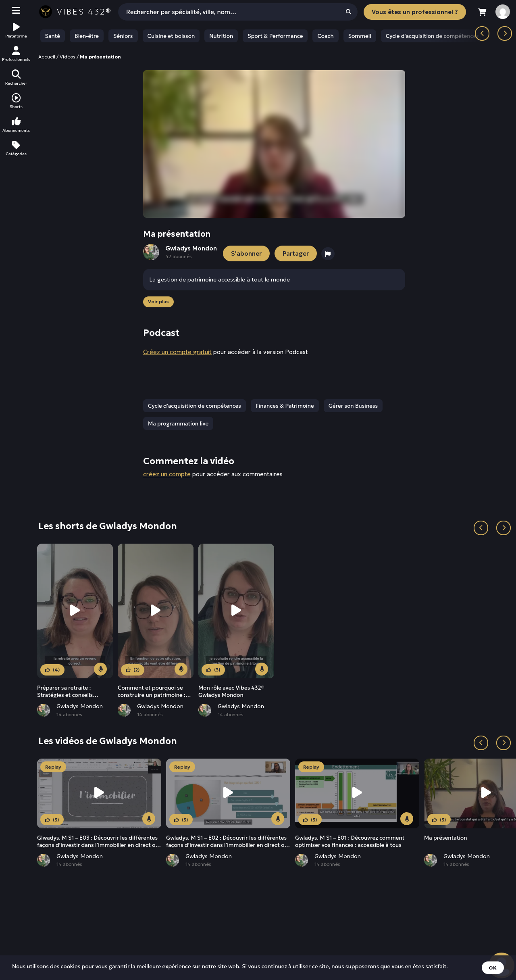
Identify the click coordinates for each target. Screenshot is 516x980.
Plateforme (16, 30)
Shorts (16, 101)
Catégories (16, 149)
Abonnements (16, 125)
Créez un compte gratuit (177, 352)
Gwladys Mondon (80, 706)
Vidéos (68, 57)
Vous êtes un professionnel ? (415, 12)
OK (493, 968)
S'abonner (246, 253)
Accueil (47, 57)
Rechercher (16, 78)
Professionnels (16, 54)
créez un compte (167, 474)
